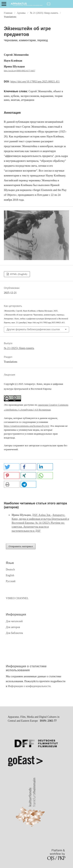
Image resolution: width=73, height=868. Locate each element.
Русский (11, 581)
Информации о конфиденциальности (29, 686)
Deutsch (10, 570)
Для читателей (14, 621)
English (10, 575)
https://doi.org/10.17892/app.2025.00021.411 (35, 82)
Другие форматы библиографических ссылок (33, 329)
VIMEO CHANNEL (17, 598)
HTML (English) (18, 274)
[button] (12, 467)
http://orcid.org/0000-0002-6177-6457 (20, 71)
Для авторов (13, 627)
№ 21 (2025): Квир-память (44, 13)
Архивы (21, 13)
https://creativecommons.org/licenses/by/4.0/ (27, 426)
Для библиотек (14, 633)
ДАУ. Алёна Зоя (41, 515)
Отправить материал (21, 546)
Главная (8, 13)
